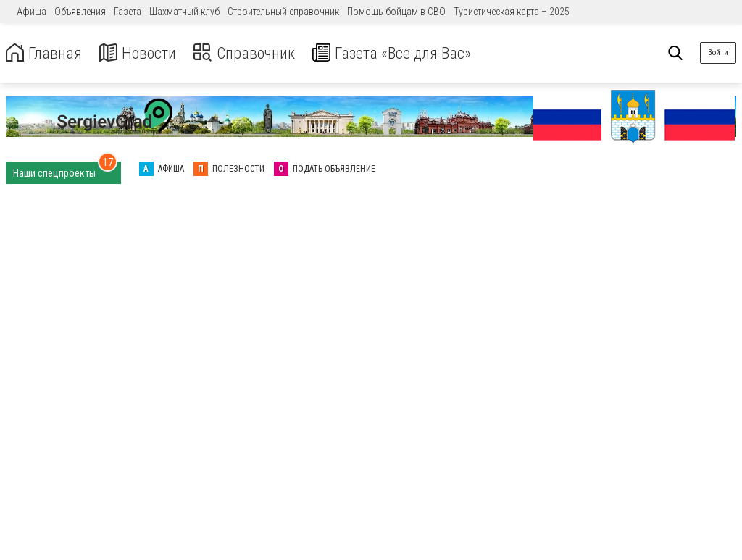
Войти (718, 53)
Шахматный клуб (184, 12)
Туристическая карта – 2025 (512, 12)
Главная (46, 53)
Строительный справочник (283, 12)
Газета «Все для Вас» (413, 53)
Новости (144, 53)
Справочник (256, 53)
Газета (128, 12)
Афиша (32, 12)
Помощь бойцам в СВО (396, 12)
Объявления (80, 12)
